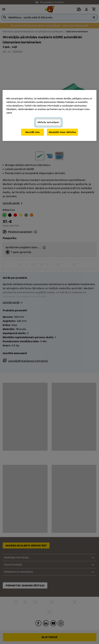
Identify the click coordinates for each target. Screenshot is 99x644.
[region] (50, 115)
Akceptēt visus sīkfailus (62, 132)
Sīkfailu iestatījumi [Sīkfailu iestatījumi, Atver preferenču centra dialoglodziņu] (48, 122)
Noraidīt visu (33, 132)
